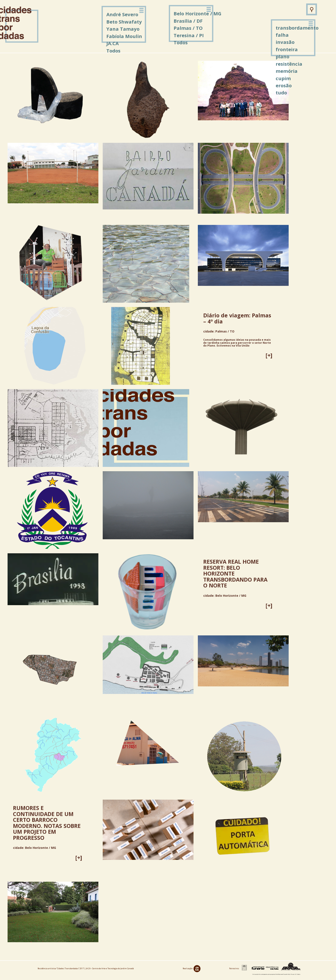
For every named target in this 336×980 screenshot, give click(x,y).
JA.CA (113, 43)
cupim (283, 78)
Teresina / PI (189, 35)
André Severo (122, 14)
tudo (281, 92)
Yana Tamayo (123, 29)
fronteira (287, 49)
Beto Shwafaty (124, 22)
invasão (285, 42)
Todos (181, 42)
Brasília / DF (188, 21)
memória (287, 71)
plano (282, 56)
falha (282, 35)
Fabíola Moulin (124, 36)
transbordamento (297, 28)
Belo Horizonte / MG (198, 13)
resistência (289, 64)
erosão (284, 85)
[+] (269, 355)
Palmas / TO (188, 28)
